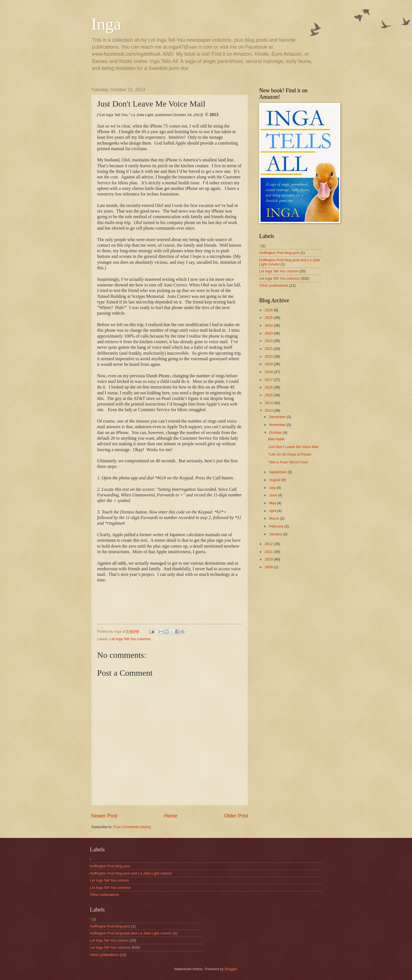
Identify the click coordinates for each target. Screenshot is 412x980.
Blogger (231, 969)
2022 (269, 341)
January (276, 534)
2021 (269, 349)
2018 (269, 372)
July (273, 488)
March (274, 518)
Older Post (236, 816)
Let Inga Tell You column (279, 271)
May (273, 503)
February (277, 526)
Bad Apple (276, 439)
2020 (269, 356)
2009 (269, 567)
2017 (269, 380)
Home (171, 816)
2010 (269, 559)
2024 (269, 325)
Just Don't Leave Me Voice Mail (293, 447)
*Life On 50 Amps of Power (290, 454)
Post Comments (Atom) (132, 827)
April (273, 511)
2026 (269, 310)
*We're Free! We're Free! (288, 462)
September (278, 472)
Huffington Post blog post (279, 253)
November (278, 425)
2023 (269, 333)
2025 (269, 318)
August (275, 480)
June (273, 495)
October (276, 433)
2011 (269, 552)
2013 (269, 410)
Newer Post (104, 816)
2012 (269, 544)
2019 (269, 364)
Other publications (274, 285)
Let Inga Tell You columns (130, 639)
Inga (106, 24)
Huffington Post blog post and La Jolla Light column (131, 873)
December (278, 417)
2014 (269, 403)
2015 (269, 395)
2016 (269, 387)
